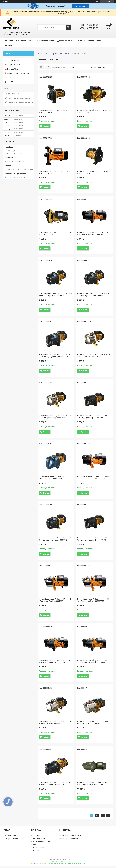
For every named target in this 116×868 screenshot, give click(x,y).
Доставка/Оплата (65, 41)
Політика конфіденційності (71, 838)
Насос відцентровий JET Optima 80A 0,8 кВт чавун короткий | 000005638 (56, 294)
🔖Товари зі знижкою (13, 65)
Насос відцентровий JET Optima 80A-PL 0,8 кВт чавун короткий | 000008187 (94, 294)
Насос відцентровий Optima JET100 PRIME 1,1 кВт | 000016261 (54, 478)
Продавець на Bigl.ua (58, 862)
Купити (46, 126)
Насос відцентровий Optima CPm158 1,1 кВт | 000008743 (94, 172)
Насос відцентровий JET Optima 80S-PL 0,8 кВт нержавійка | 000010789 (55, 417)
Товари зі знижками (12, 838)
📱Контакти (9, 82)
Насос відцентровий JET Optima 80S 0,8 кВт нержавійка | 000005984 (94, 355)
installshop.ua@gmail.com (17, 177)
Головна (9, 41)
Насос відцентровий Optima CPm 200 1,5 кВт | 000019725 (56, 172)
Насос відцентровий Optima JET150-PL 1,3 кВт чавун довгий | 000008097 (93, 661)
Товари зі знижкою (45, 41)
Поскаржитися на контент (57, 864)
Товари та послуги (48, 54)
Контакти (36, 835)
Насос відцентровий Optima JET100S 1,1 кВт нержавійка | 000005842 (56, 600)
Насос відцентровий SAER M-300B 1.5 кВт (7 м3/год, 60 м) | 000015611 (93, 783)
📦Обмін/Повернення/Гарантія (17, 73)
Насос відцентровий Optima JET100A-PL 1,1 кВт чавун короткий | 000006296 (56, 539)
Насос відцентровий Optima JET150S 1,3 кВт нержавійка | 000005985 (56, 722)
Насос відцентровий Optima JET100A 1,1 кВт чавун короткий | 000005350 (94, 478)
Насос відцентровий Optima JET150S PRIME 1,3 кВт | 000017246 (92, 722)
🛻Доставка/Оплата (13, 69)
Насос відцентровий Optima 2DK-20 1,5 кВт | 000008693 (94, 111)
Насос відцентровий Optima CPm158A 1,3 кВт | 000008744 (55, 233)
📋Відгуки (8, 77)
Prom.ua (69, 860)
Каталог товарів (24, 41)
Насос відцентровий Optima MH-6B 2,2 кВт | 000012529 (55, 111)
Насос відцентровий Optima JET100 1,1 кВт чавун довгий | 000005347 (93, 417)
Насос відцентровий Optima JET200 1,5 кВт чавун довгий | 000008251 (55, 783)
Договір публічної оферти (70, 835)
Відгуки (9, 45)
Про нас (36, 851)
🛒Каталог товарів (12, 60)
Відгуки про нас (39, 847)
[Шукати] (68, 27)
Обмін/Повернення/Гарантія (90, 41)
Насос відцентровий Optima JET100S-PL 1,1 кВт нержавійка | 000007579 (94, 600)
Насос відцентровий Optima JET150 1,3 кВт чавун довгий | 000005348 (55, 661)
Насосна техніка (64, 54)
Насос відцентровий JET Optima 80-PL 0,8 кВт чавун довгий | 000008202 (55, 355)
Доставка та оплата (40, 838)
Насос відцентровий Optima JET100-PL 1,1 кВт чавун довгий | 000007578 (93, 539)
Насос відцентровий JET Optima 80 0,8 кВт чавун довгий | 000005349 (93, 233)
